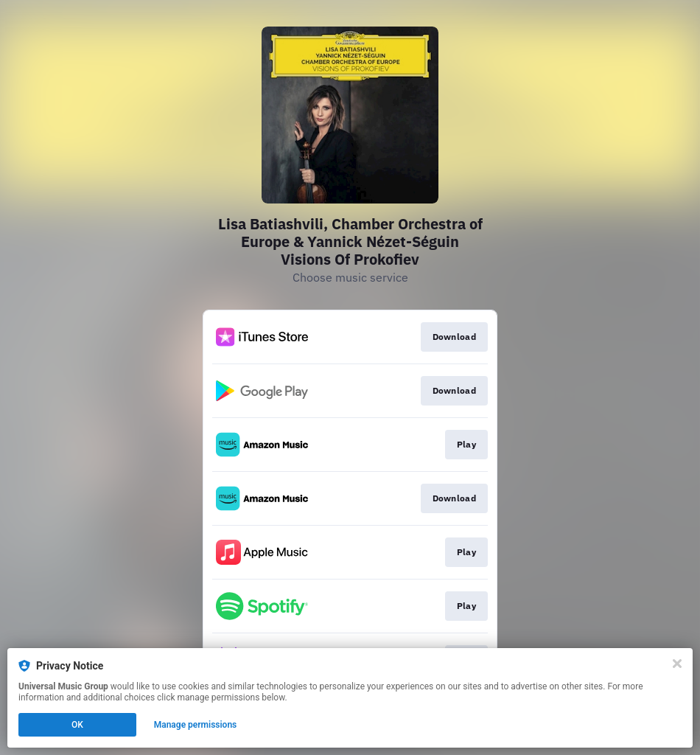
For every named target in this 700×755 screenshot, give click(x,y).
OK (77, 725)
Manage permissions (196, 725)
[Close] (677, 664)
